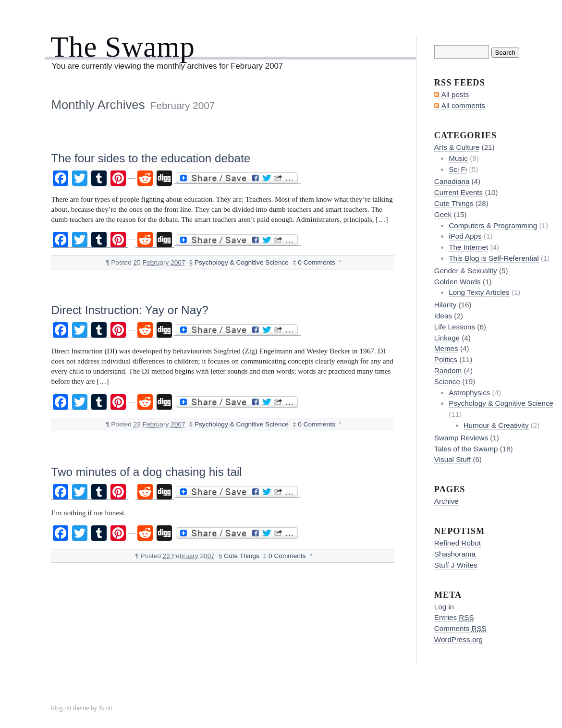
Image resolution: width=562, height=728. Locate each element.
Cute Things (241, 556)
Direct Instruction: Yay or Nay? (129, 310)
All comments (463, 105)
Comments (460, 628)
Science (447, 382)
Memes (446, 348)
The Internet (468, 247)
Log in (444, 607)
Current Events (458, 192)
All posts (455, 94)
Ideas (443, 316)
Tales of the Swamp (466, 449)
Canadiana (452, 181)
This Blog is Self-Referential (494, 258)
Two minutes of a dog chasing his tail (146, 472)
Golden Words (458, 282)
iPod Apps (465, 236)
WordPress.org (458, 639)
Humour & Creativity (496, 425)
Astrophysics (469, 393)
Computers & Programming (493, 225)
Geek (443, 214)
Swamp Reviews (461, 438)
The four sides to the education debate (151, 158)
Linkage (447, 338)
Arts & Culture (457, 147)
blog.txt (61, 708)
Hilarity (445, 305)
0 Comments (317, 262)
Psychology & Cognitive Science (242, 262)
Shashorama (455, 554)
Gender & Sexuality (466, 271)
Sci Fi (458, 169)
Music (458, 158)
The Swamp (123, 47)
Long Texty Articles (479, 292)
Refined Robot (458, 543)
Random (448, 370)
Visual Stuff (452, 459)
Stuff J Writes (456, 565)
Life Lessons (455, 327)
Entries (454, 617)
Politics (446, 359)
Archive (446, 501)
